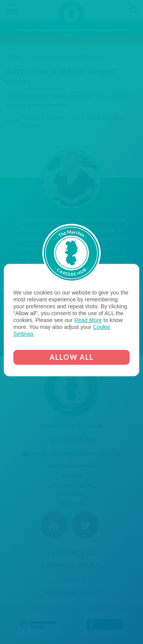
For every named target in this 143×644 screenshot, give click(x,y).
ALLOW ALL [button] (72, 357)
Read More (88, 320)
